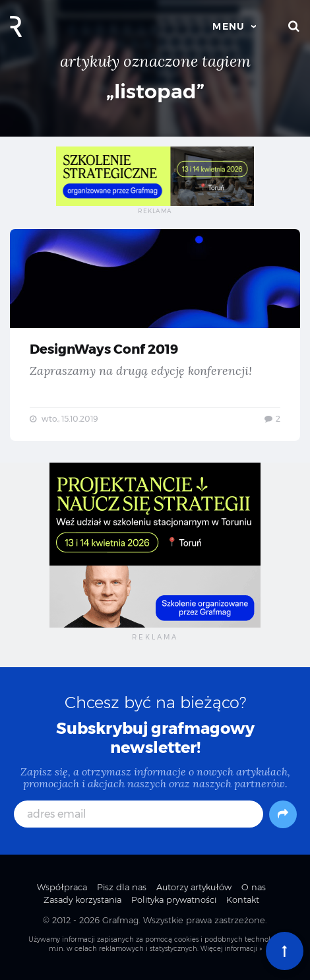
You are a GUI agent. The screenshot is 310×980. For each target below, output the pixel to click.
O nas (254, 887)
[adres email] (139, 814)
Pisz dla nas (122, 887)
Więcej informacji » (231, 949)
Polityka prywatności (174, 899)
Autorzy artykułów (194, 887)
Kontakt (243, 899)
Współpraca (62, 887)
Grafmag (120, 920)
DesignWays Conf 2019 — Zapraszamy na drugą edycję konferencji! (155, 335)
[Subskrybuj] (283, 814)
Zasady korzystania (82, 899)
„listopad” (155, 91)
